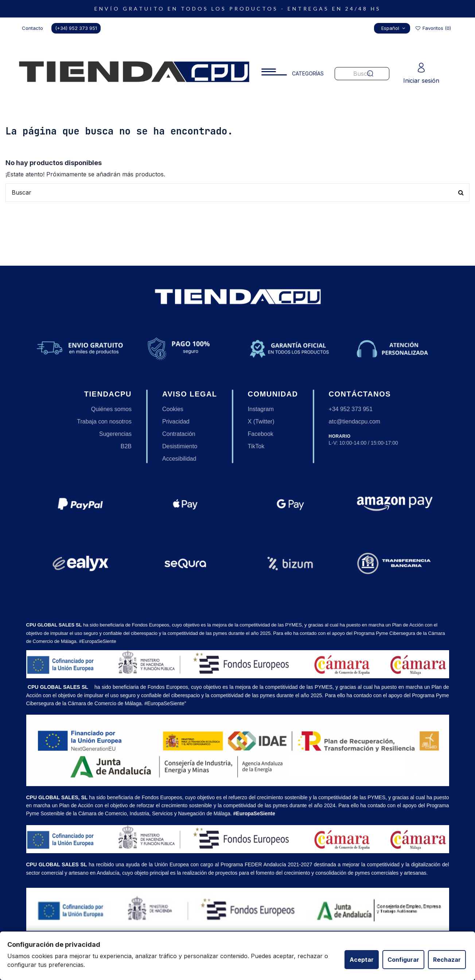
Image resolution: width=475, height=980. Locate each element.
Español (394, 28)
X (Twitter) (261, 421)
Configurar (403, 960)
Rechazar (447, 960)
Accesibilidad (179, 459)
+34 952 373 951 (351, 409)
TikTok (256, 446)
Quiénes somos (111, 409)
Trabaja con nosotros (104, 421)
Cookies (173, 409)
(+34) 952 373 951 (76, 28)
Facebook (261, 434)
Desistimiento (180, 446)
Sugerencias (115, 434)
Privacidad (176, 421)
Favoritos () (433, 28)
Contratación (179, 434)
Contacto (32, 28)
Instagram (261, 409)
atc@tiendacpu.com (355, 421)
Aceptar (362, 960)
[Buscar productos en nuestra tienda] (237, 193)
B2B (126, 446)
